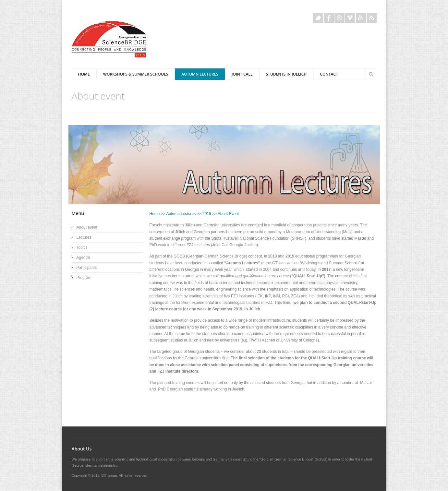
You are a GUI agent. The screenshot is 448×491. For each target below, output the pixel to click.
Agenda (83, 257)
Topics (82, 247)
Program (84, 278)
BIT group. (109, 475)
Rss (372, 18)
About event (87, 227)
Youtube (361, 18)
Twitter (318, 18)
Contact (329, 74)
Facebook (329, 18)
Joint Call (242, 74)
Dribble (339, 18)
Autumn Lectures (200, 74)
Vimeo (350, 18)
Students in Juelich (286, 74)
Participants (87, 268)
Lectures (84, 237)
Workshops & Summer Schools (136, 74)
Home (84, 74)
